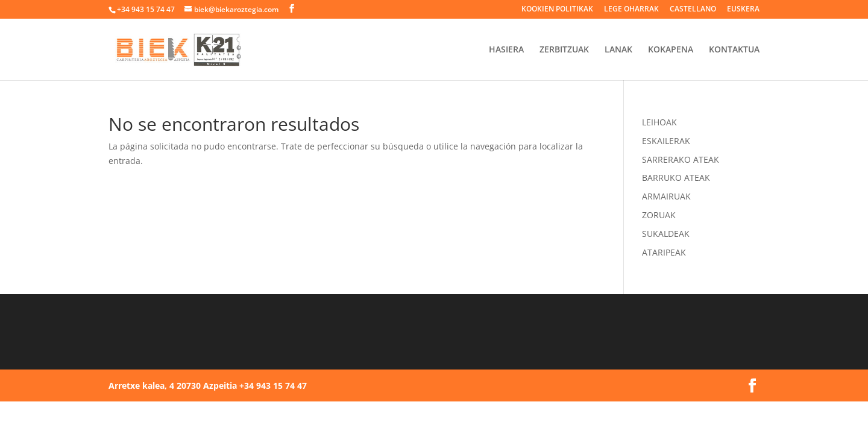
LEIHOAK (659, 122)
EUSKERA (743, 10)
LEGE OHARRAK (631, 10)
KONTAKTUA (734, 50)
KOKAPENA (671, 50)
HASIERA (506, 50)
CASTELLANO (693, 10)
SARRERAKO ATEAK (681, 159)
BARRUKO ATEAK (676, 178)
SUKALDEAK (666, 234)
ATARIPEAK (664, 252)
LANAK (618, 50)
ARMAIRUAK (666, 196)
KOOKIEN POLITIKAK (557, 10)
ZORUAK (659, 215)
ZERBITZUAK (564, 50)
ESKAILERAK (666, 141)
